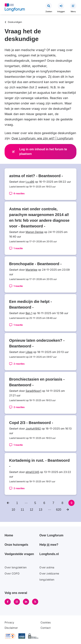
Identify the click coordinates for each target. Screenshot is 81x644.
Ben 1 (29, 313)
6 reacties (19, 193)
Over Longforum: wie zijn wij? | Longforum (42, 138)
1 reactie (18, 248)
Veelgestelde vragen (19, 554)
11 (23, 509)
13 (41, 509)
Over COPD (12, 573)
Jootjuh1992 (33, 428)
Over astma (47, 567)
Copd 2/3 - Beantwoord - (31, 423)
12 (32, 509)
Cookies (46, 622)
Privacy (9, 622)
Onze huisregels (16, 545)
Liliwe (29, 352)
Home (9, 535)
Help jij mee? (49, 545)
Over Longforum (51, 535)
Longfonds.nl (49, 554)
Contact (46, 628)
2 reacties (19, 364)
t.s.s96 (30, 182)
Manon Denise (34, 232)
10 (14, 509)
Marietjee (31, 270)
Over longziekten (16, 567)
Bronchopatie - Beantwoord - (35, 264)
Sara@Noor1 (33, 391)
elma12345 (32, 472)
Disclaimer (11, 628)
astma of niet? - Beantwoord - (36, 176)
